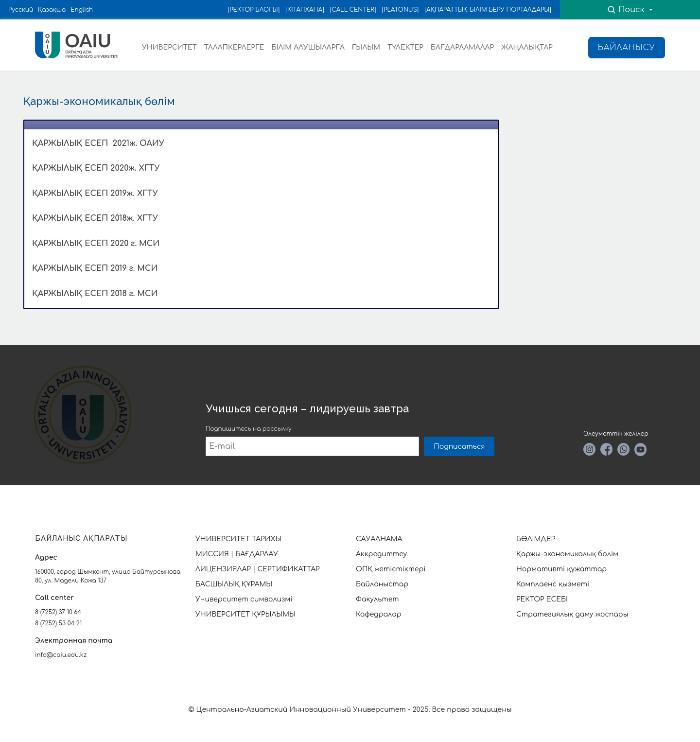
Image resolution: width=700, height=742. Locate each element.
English (82, 10)
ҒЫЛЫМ (366, 47)
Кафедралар (379, 614)
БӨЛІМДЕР (536, 539)
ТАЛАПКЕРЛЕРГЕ (234, 47)
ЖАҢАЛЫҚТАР (527, 47)
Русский (21, 10)
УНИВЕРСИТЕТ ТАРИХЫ (238, 539)
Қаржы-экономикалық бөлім (567, 554)
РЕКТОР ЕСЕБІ (542, 599)
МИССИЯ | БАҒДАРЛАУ (237, 554)
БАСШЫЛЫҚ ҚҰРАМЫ (234, 584)
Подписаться (459, 447)
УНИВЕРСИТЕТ (169, 47)
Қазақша (52, 10)
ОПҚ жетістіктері (391, 569)
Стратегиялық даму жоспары (572, 614)
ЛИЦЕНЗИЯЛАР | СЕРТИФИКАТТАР (258, 569)
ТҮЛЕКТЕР (405, 47)
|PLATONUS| (400, 10)
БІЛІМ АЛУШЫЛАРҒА (308, 47)
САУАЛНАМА (379, 539)
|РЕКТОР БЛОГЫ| (254, 10)
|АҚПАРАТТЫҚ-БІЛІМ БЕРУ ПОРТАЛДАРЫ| (488, 10)
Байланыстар (382, 584)
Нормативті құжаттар (561, 569)
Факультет (377, 599)
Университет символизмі (244, 599)
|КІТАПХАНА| (305, 10)
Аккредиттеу (381, 554)
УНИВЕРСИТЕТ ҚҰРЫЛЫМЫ (245, 614)
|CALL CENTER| (353, 10)
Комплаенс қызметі (553, 584)
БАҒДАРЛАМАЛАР (462, 47)
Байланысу (627, 48)
